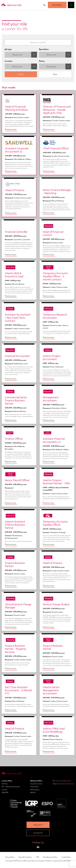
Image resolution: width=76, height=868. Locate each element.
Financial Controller (16, 232)
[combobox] (21, 55)
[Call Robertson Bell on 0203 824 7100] (45, 5)
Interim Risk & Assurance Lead (14, 275)
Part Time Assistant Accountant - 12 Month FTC (19, 691)
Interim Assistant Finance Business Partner (15, 525)
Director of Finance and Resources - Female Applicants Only (57, 110)
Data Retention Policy (50, 857)
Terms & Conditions (25, 857)
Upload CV (38, 825)
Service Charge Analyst (56, 605)
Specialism (44, 49)
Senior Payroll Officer (17, 481)
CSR (37, 857)
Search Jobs (57, 5)
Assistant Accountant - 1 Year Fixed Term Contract (18, 318)
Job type (8, 49)
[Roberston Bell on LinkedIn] (38, 847)
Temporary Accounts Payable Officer (55, 523)
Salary (42, 61)
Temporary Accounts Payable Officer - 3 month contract (55, 277)
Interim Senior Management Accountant (51, 691)
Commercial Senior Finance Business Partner (16, 401)
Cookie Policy (66, 857)
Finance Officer (14, 439)
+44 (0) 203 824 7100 (63, 781)
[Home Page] (11, 5)
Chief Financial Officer (56, 149)
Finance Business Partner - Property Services (15, 649)
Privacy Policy (10, 857)
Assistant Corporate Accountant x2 (17, 150)
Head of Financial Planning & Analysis (17, 109)
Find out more (11, 129)
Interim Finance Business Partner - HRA (56, 482)
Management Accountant (51, 399)
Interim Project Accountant (52, 358)
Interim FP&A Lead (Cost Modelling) (54, 730)
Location (9, 61)
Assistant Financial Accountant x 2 (54, 441)
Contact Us (38, 833)
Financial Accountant (17, 356)
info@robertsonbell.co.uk (66, 784)
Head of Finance (15, 191)
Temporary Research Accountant (55, 316)
